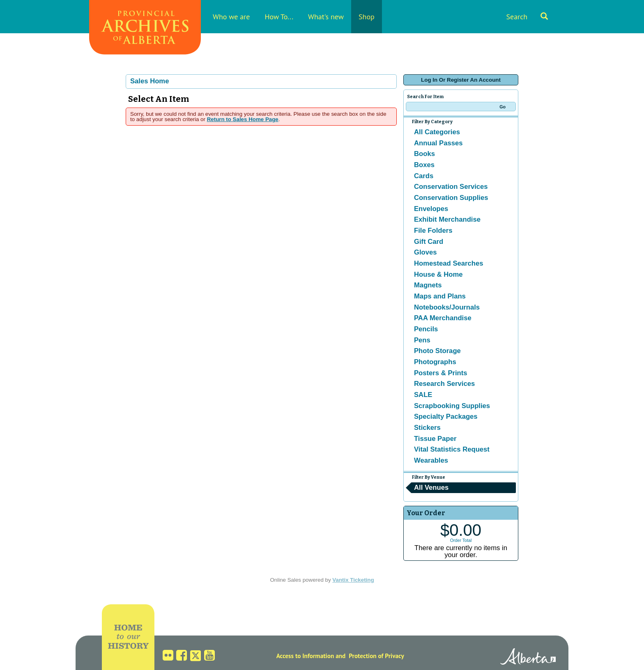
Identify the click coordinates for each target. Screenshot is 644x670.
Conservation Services (451, 187)
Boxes (424, 165)
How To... (279, 17)
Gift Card (429, 242)
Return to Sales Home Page (243, 119)
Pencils (426, 329)
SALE (423, 395)
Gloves (425, 252)
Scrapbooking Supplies (452, 406)
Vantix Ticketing (353, 580)
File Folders (433, 231)
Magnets (428, 285)
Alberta (528, 658)
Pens (422, 340)
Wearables (431, 460)
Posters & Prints (441, 373)
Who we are (231, 17)
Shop (367, 17)
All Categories (437, 132)
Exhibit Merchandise (447, 219)
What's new (326, 17)
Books (424, 154)
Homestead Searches (449, 263)
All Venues (431, 488)
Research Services (444, 384)
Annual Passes (438, 143)
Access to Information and (311, 656)
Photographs (435, 362)
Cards (424, 176)
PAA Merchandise (443, 318)
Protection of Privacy (376, 656)
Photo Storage (437, 351)
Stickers (427, 428)
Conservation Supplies (451, 198)
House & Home (438, 274)
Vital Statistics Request (452, 449)
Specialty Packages (446, 416)
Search (527, 17)
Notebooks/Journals (447, 307)
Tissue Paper (435, 439)
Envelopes (431, 209)
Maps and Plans (440, 296)
